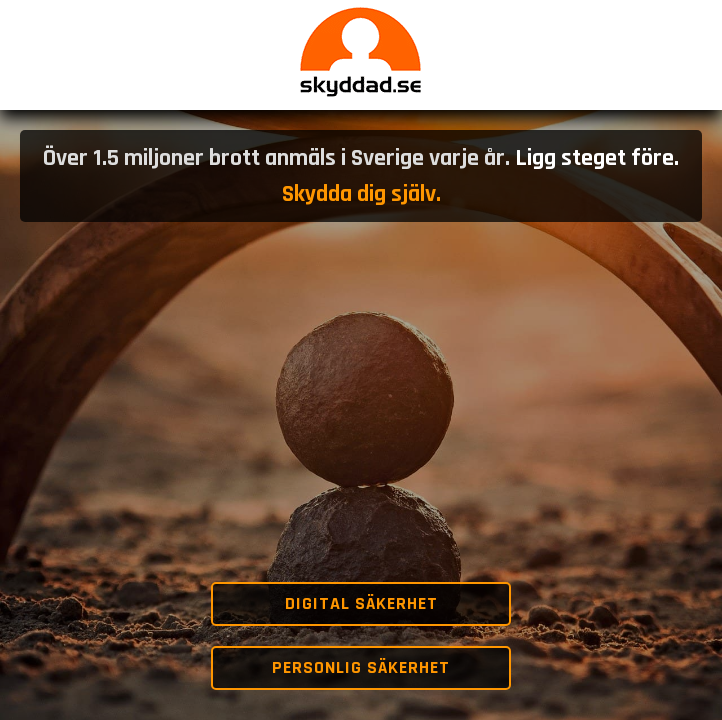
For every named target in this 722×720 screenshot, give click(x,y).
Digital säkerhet (361, 603)
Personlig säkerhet (361, 667)
